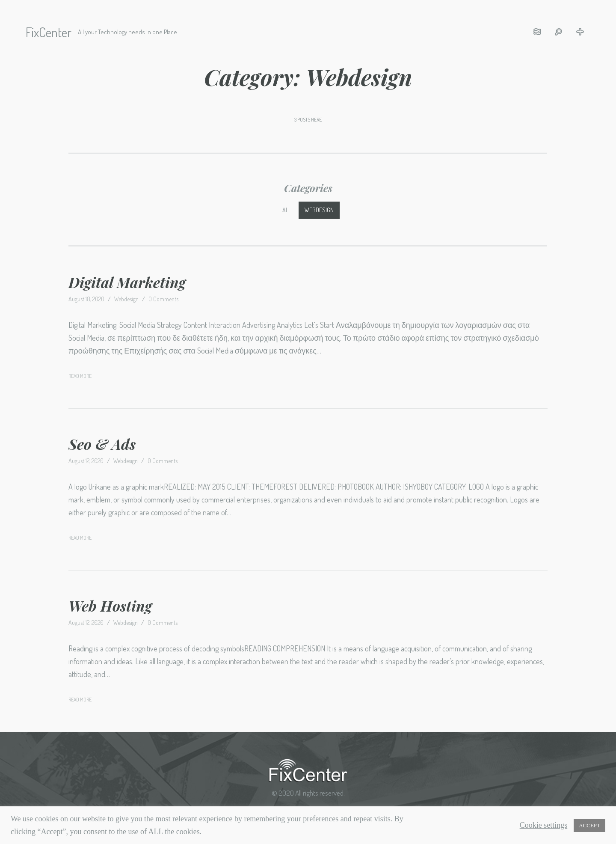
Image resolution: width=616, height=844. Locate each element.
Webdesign (319, 210)
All (287, 210)
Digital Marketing (127, 282)
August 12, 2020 (86, 461)
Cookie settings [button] (544, 825)
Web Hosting (110, 606)
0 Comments (163, 299)
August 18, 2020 (86, 299)
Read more (80, 376)
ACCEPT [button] (589, 825)
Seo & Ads (102, 444)
